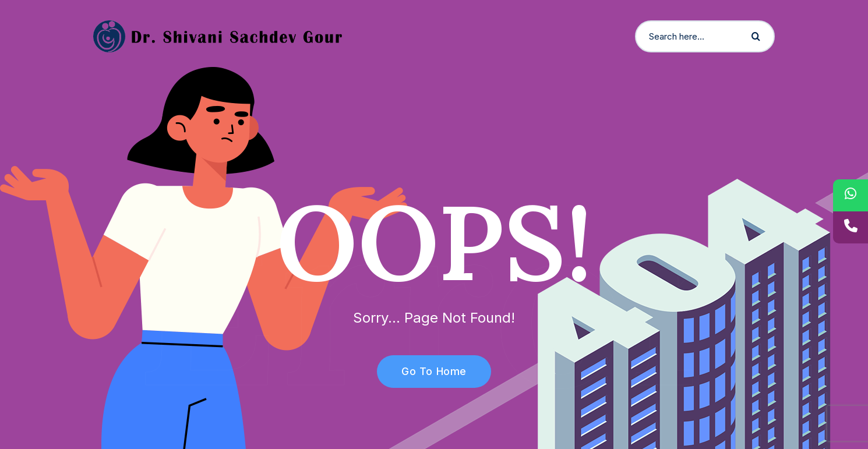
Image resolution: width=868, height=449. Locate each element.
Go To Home (427, 371)
